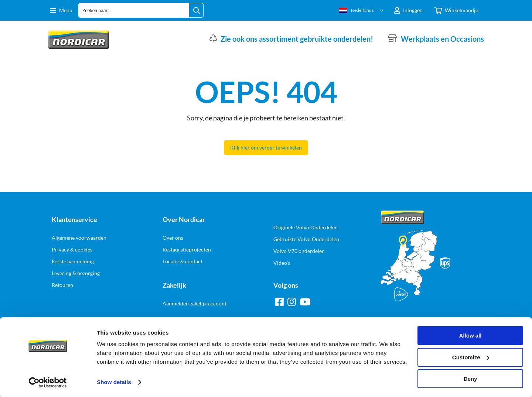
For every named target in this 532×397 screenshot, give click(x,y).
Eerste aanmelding (73, 261)
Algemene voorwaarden (79, 238)
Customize (471, 357)
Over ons (173, 238)
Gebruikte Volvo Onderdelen (306, 239)
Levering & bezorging (76, 273)
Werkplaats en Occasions (442, 39)
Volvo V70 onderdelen (299, 251)
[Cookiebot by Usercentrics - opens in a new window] (48, 383)
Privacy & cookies (72, 249)
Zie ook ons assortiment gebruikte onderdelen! (297, 39)
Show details (114, 382)
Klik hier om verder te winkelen (266, 148)
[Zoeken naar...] (196, 10)
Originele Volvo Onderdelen (306, 227)
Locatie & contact (183, 261)
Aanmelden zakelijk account (195, 303)
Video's (282, 263)
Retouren (62, 285)
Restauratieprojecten (187, 249)
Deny (470, 379)
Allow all (470, 336)
